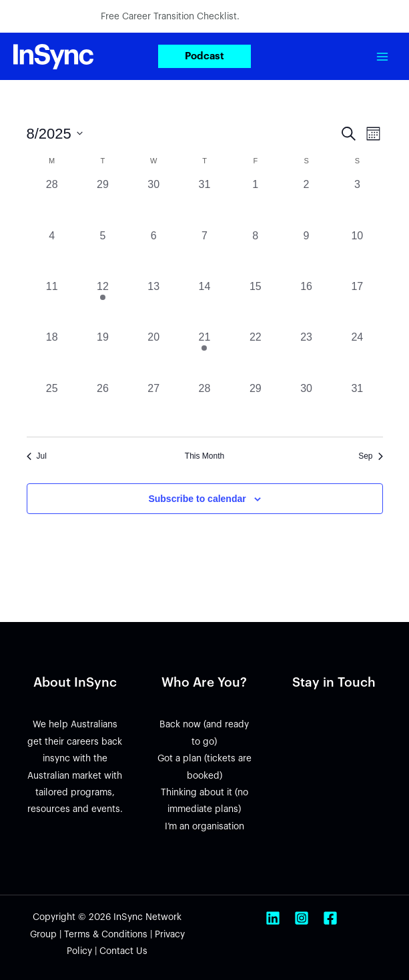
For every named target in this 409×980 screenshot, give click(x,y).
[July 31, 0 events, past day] (204, 203)
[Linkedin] (273, 918)
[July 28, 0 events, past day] (52, 203)
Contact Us (123, 951)
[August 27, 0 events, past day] (153, 406)
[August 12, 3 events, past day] (103, 304)
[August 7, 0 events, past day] (204, 253)
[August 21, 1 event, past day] (204, 355)
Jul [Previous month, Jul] (37, 456)
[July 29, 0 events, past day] (103, 203)
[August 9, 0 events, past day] (306, 253)
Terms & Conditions (106, 934)
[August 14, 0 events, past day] (204, 304)
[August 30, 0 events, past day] (306, 406)
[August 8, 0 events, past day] (256, 253)
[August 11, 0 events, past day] (52, 304)
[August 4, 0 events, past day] (52, 253)
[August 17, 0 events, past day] (357, 304)
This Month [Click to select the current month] (204, 456)
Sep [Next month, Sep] (370, 456)
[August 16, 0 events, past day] (306, 304)
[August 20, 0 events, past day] (153, 355)
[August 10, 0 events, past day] (357, 253)
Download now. (275, 16)
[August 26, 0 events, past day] (103, 406)
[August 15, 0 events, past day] (256, 304)
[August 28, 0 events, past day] (204, 406)
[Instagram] (302, 918)
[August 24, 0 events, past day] (357, 355)
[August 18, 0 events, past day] (52, 355)
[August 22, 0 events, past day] (256, 355)
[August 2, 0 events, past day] (306, 203)
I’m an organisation (204, 826)
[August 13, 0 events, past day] (153, 304)
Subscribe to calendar (197, 499)
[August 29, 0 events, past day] (256, 406)
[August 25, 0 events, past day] (52, 406)
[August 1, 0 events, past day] (256, 203)
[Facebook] (330, 918)
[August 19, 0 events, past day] (103, 355)
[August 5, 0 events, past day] (103, 253)
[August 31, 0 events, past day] (357, 406)
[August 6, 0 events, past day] (153, 253)
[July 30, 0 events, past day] (153, 203)
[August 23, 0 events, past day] (306, 355)
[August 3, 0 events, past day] (357, 203)
